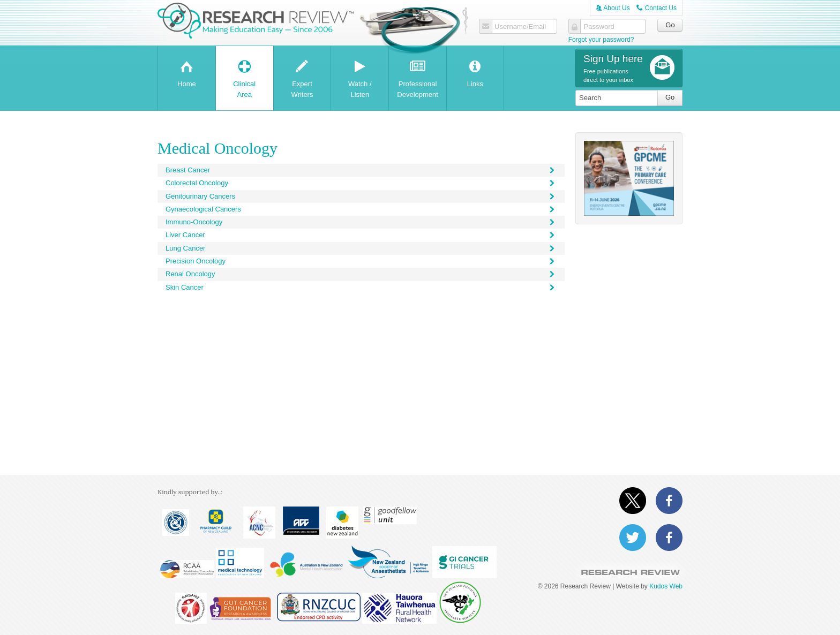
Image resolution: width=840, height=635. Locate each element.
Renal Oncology (361, 274)
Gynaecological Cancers (361, 209)
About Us (613, 8)
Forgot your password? (601, 40)
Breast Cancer (361, 170)
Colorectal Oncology (361, 183)
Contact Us (657, 8)
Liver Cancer (361, 235)
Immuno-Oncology (361, 222)
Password (599, 27)
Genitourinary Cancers (361, 196)
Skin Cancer (361, 287)
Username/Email (520, 27)
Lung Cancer (361, 248)
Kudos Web (666, 586)
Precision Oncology (361, 261)
